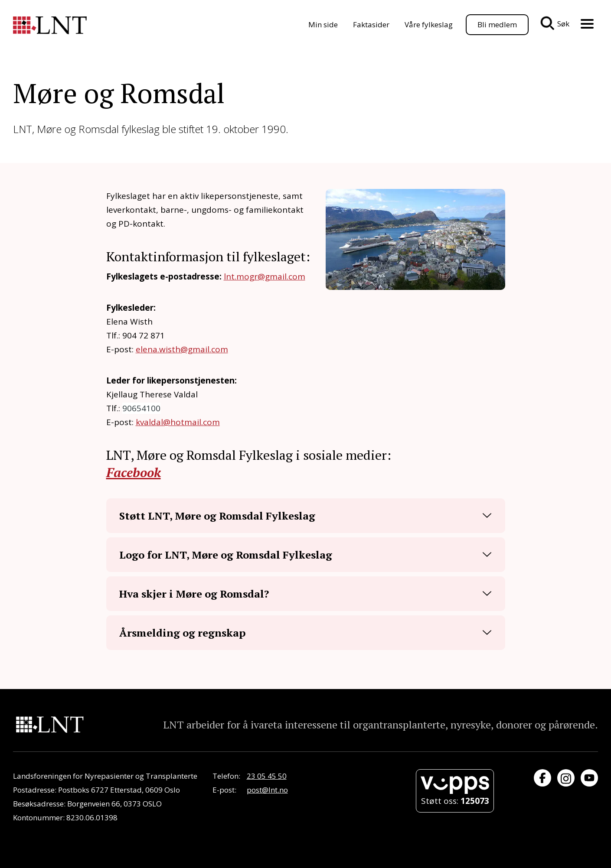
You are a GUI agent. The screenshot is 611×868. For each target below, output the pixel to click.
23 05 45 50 (267, 776)
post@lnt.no (267, 790)
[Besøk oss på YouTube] (589, 778)
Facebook (134, 472)
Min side (323, 24)
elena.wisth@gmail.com (182, 349)
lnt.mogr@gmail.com (265, 276)
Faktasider (371, 24)
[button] (306, 516)
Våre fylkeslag (429, 24)
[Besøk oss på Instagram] (566, 778)
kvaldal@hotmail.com (178, 422)
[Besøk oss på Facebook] (542, 778)
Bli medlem (497, 24)
